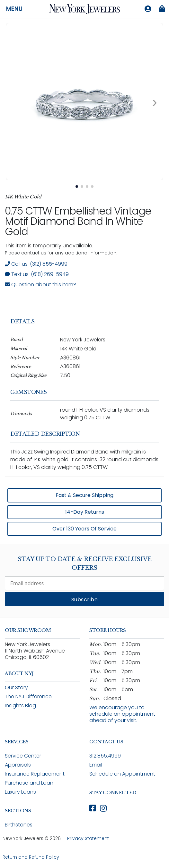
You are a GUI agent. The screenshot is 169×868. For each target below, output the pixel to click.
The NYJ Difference (28, 696)
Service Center (23, 756)
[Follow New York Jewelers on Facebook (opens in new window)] (93, 808)
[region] (84, 423)
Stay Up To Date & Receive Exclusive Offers (85, 563)
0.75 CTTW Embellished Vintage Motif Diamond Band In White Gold (78, 221)
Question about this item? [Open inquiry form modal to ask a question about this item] (40, 285)
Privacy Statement (88, 838)
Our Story (16, 687)
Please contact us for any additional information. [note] (61, 253)
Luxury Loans (20, 792)
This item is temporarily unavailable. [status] (49, 246)
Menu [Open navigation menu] (14, 9)
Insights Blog (20, 706)
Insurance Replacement (35, 774)
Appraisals (18, 765)
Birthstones (19, 825)
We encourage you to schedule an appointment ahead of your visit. (122, 714)
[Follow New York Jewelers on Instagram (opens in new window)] (103, 808)
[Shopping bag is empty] (162, 9)
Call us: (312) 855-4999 (36, 264)
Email (96, 765)
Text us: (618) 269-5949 (37, 274)
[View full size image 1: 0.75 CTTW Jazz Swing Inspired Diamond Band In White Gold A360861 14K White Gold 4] (84, 102)
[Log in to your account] (148, 9)
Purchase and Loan (29, 783)
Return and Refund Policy (31, 857)
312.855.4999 (105, 756)
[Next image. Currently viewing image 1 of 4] (155, 102)
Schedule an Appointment (122, 774)
